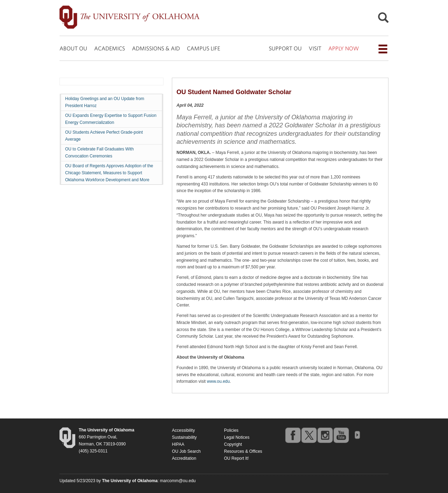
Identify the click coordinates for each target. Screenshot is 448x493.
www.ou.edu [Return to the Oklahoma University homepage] (218, 381)
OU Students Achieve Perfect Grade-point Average (104, 136)
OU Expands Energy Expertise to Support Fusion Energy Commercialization (111, 119)
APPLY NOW (344, 48)
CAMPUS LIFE (204, 48)
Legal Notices (237, 437)
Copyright (233, 444)
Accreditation (184, 458)
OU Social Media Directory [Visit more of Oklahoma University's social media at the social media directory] (357, 435)
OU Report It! (236, 458)
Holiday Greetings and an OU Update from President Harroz (105, 102)
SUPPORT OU (285, 48)
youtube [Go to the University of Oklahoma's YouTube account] (341, 435)
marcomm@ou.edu (178, 481)
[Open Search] (383, 19)
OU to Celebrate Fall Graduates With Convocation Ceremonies (99, 153)
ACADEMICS (110, 48)
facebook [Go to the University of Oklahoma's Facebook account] (293, 435)
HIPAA (178, 444)
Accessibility (183, 430)
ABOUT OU (73, 48)
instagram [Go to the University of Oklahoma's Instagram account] (325, 435)
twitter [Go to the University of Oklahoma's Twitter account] (309, 435)
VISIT (315, 48)
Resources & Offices (243, 451)
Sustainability (184, 437)
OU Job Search (186, 451)
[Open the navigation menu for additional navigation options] (383, 49)
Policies (231, 430)
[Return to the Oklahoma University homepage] (107, 430)
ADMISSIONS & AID (156, 48)
